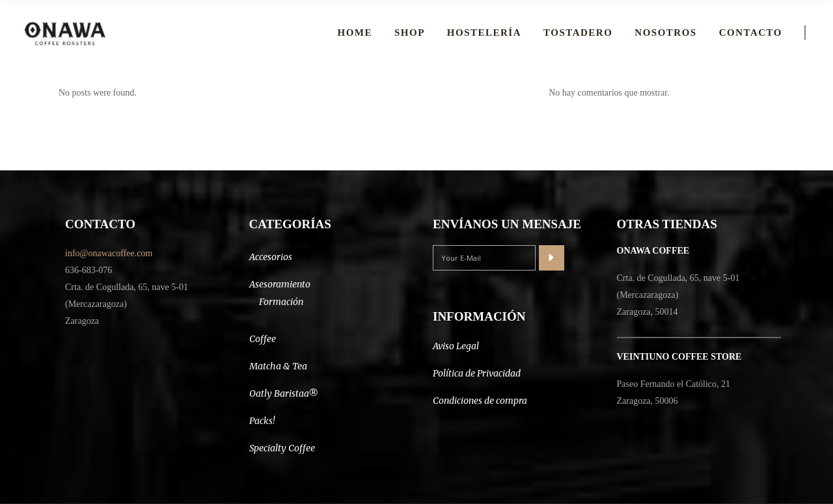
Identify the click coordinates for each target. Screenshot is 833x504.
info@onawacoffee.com (109, 253)
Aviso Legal (456, 346)
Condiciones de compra (480, 401)
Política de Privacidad (477, 373)
